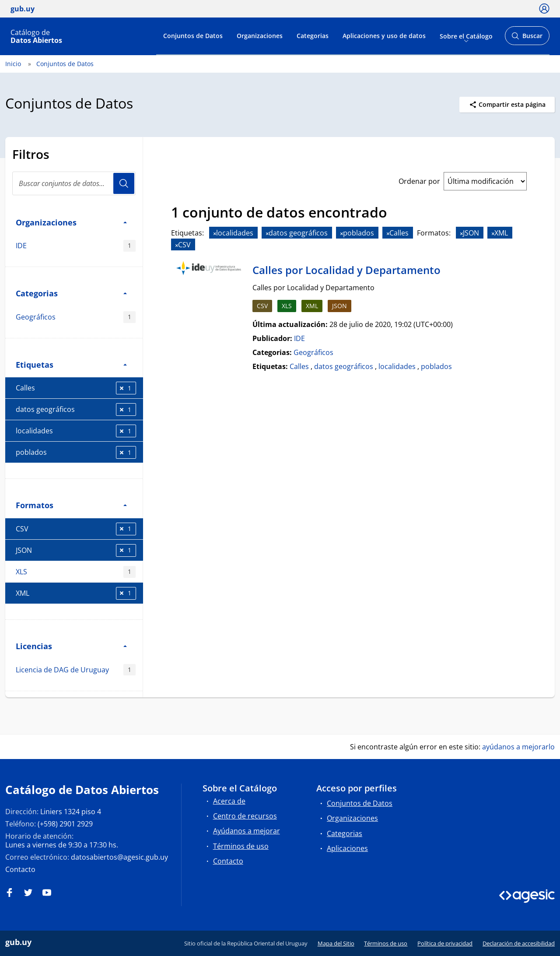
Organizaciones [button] (71, 222)
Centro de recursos (245, 816)
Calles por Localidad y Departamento (346, 270)
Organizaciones (260, 36)
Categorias (313, 36)
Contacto (20, 869)
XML (76, 593)
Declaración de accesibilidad (519, 943)
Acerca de (229, 801)
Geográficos (76, 317)
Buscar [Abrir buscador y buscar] (527, 38)
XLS (76, 572)
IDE (76, 246)
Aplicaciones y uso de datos (384, 36)
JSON (76, 550)
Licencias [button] (71, 646)
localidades (76, 431)
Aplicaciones (347, 848)
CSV (76, 529)
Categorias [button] (71, 293)
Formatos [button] (71, 505)
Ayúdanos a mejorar (247, 831)
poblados (76, 452)
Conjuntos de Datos (193, 36)
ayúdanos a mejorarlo (518, 747)
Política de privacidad (445, 943)
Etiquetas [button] (71, 364)
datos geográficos (76, 409)
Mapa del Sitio (336, 943)
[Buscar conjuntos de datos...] (74, 183)
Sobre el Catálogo (466, 36)
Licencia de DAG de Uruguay (76, 670)
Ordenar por (419, 181)
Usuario (124, 183)
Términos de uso (241, 846)
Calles (76, 388)
